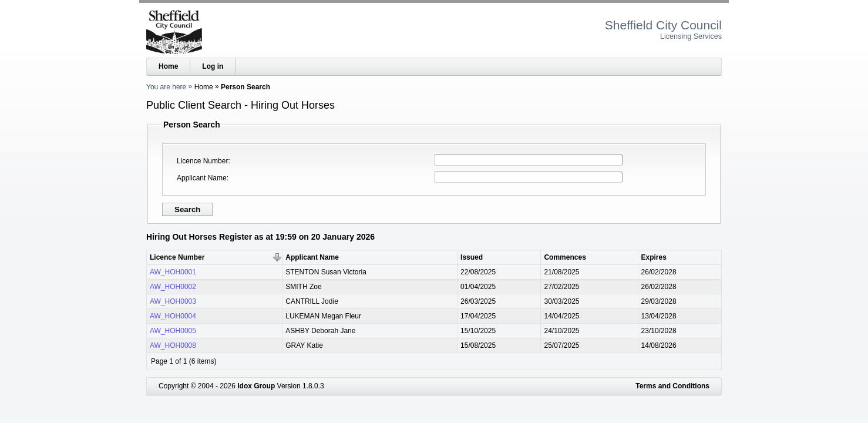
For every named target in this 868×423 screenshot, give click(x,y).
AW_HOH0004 (173, 316)
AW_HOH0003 (173, 301)
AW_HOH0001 (173, 272)
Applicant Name (202, 178)
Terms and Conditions (672, 386)
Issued (472, 257)
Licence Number (202, 161)
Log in (213, 66)
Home (168, 66)
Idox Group (256, 386)
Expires (654, 257)
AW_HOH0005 (173, 331)
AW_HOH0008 (173, 345)
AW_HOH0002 (173, 287)
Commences (565, 257)
